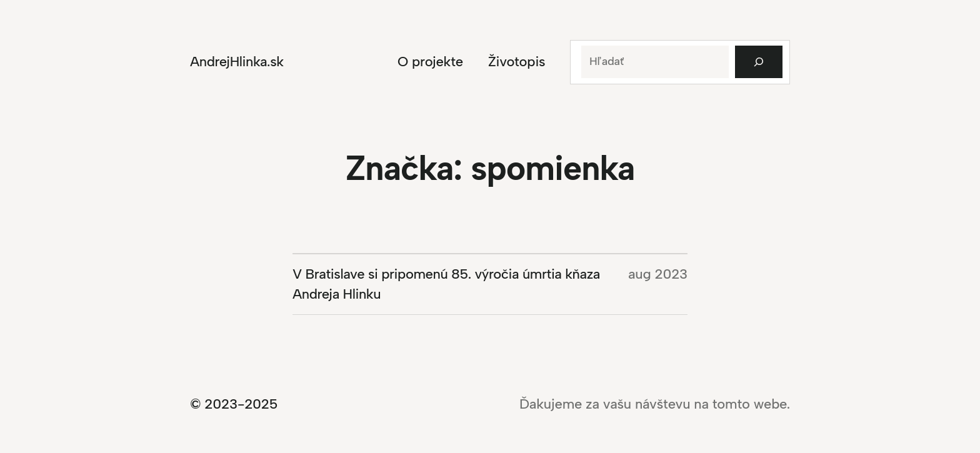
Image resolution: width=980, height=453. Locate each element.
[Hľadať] (759, 62)
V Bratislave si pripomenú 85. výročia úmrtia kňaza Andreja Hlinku (446, 284)
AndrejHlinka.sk (237, 62)
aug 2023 (658, 274)
